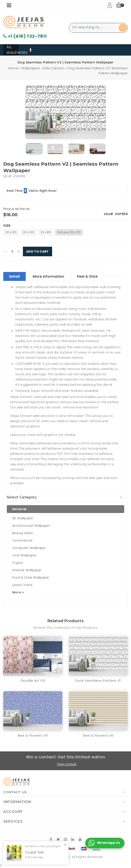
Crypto (18, 562)
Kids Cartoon (54, 68)
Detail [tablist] (15, 276)
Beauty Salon (23, 533)
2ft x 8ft (46, 232)
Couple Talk (34, 852)
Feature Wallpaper (27, 570)
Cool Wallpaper (24, 555)
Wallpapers (31, 68)
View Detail (67, 764)
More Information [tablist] (50, 276)
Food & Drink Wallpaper (31, 577)
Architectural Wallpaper (31, 525)
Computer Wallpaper (29, 548)
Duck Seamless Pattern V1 (98, 680)
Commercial (22, 540)
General (19, 509)
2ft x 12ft (11, 232)
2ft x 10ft (28, 232)
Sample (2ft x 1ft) (69, 232)
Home (13, 68)
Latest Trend (22, 585)
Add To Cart (37, 251)
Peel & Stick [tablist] (90, 276)
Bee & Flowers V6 (98, 735)
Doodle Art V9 (33, 680)
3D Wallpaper (23, 518)
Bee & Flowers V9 (33, 735)
